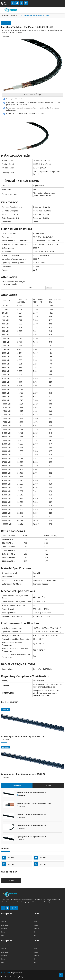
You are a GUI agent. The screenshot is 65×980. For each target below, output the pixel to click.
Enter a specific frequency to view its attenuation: (13, 283)
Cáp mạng (11, 881)
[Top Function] (61, 975)
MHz (30, 288)
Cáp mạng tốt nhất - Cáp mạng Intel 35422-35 (31, 814)
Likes (8, 858)
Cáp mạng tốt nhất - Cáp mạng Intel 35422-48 (31, 826)
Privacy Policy (19, 977)
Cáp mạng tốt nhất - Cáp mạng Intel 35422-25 (31, 837)
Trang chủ (5, 16)
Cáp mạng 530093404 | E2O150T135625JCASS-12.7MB (34, 803)
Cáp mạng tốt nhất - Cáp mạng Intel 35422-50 (23, 774)
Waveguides (15, 16)
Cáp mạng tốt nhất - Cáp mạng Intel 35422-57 (23, 737)
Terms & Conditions (7, 977)
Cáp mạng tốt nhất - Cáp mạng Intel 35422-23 (31, 792)
